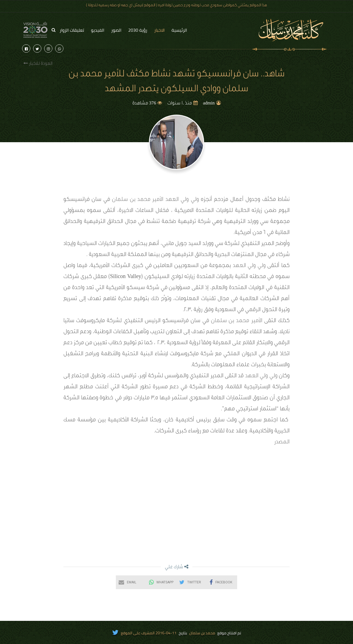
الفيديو (98, 30)
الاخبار (159, 30)
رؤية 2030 (138, 30)
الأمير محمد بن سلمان (237, 321)
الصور (116, 30)
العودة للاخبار (38, 64)
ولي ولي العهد (249, 266)
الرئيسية (179, 30)
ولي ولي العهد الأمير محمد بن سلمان (155, 200)
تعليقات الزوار (72, 30)
